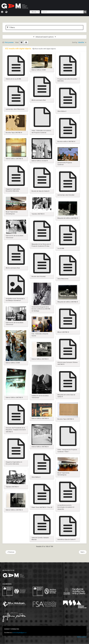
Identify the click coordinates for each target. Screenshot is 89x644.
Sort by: (75, 42)
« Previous (11, 552)
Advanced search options (45, 37)
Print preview (8, 42)
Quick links (2, 12)
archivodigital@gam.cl (19, 633)
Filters (11, 27)
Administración (82, 637)
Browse (34, 12)
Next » (83, 552)
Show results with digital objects (44, 49)
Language (6, 12)
